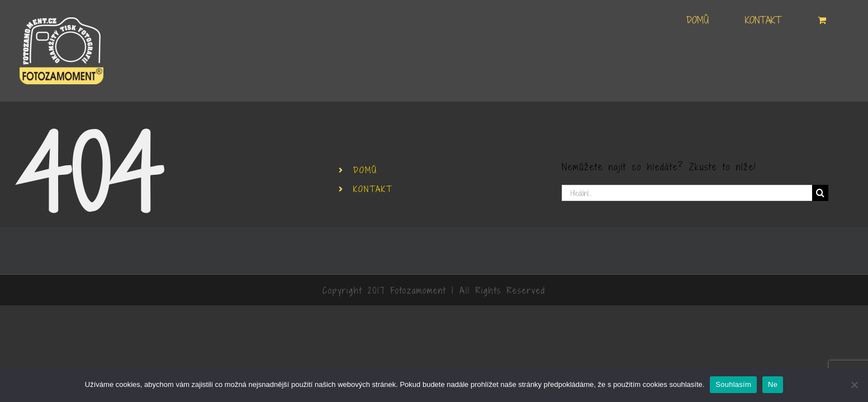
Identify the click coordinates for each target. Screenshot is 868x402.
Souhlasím (733, 384)
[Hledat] (820, 193)
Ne (773, 384)
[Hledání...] (687, 193)
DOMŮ (365, 170)
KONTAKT (373, 189)
